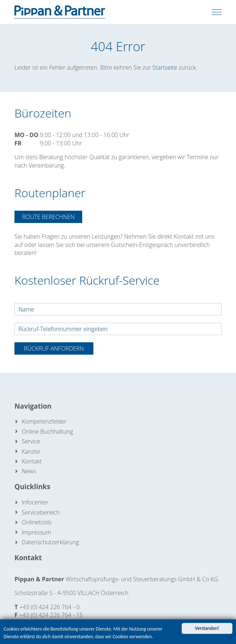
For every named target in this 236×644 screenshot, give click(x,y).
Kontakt (32, 461)
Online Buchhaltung (47, 432)
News (29, 471)
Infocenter (35, 502)
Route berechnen (48, 217)
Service (31, 441)
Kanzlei (31, 451)
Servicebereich (41, 512)
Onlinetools (37, 522)
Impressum (36, 532)
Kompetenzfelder (44, 421)
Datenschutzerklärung (50, 542)
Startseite (165, 67)
